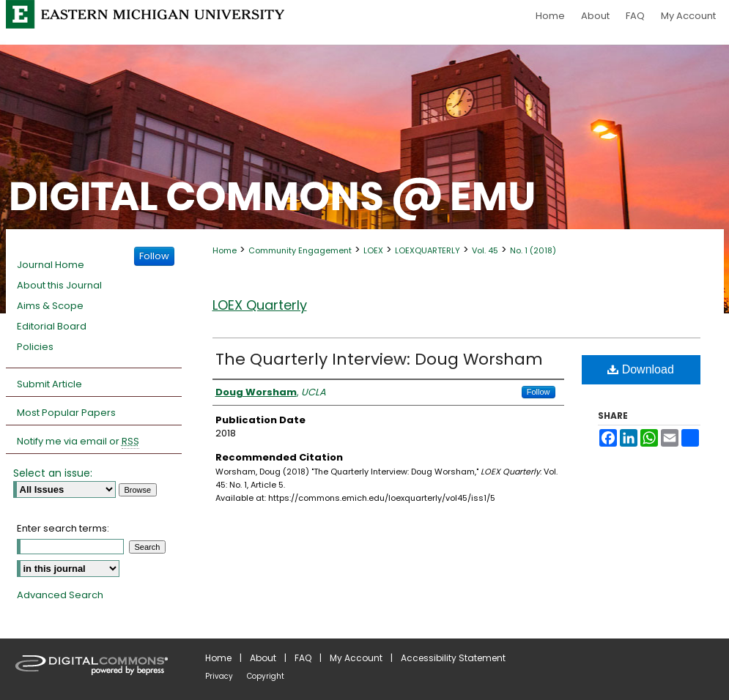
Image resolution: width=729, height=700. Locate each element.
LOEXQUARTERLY (428, 250)
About (263, 658)
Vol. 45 (485, 250)
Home (225, 250)
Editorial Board (52, 326)
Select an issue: (53, 473)
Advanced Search (60, 595)
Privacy (219, 676)
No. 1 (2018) (533, 250)
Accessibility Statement (453, 658)
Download (641, 369)
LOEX (373, 250)
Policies (35, 347)
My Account (356, 658)
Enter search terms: (63, 528)
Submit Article (49, 384)
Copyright (266, 676)
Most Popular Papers (66, 413)
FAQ (303, 658)
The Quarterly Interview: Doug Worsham (379, 359)
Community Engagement (300, 250)
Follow (539, 392)
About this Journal (59, 285)
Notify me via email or (78, 442)
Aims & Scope (50, 306)
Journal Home (51, 265)
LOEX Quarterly (260, 305)
